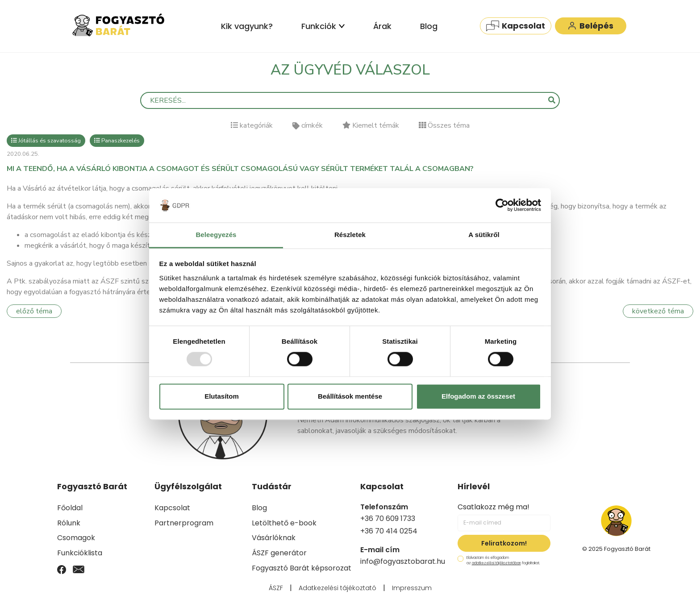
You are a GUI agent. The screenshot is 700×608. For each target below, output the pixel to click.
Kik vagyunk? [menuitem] (247, 26)
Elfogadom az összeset (478, 396)
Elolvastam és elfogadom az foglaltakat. (499, 560)
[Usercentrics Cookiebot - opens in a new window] (502, 205)
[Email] (79, 569)
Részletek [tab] (350, 235)
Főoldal (70, 508)
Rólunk (69, 523)
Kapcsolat (516, 26)
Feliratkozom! (504, 543)
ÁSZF (276, 588)
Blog (259, 508)
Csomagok (76, 538)
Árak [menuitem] (382, 26)
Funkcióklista (80, 553)
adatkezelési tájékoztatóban (496, 563)
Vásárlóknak (274, 538)
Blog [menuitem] (429, 26)
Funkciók (323, 26)
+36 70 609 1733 (388, 518)
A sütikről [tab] (484, 235)
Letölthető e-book (284, 523)
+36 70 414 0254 (389, 531)
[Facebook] (62, 569)
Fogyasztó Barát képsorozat (302, 568)
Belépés (591, 26)
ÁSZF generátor (279, 553)
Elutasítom (222, 396)
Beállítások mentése (350, 396)
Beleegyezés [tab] (216, 235)
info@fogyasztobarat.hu (403, 561)
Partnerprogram (184, 523)
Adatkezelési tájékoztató (337, 588)
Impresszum (412, 588)
